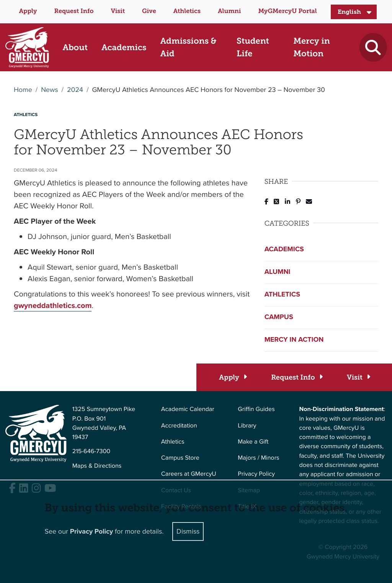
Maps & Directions (97, 466)
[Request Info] (296, 377)
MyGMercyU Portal (287, 11)
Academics (284, 249)
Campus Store (180, 458)
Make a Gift (253, 442)
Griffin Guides (256, 409)
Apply (28, 11)
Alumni (229, 11)
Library (247, 426)
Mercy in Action (294, 340)
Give (149, 11)
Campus (279, 317)
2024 (75, 90)
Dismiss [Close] (188, 531)
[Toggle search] (373, 47)
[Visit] (358, 377)
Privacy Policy (256, 474)
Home (23, 90)
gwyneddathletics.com (53, 305)
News (49, 90)
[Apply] (233, 377)
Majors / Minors (258, 458)
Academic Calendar (188, 409)
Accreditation (179, 426)
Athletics (187, 11)
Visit (118, 11)
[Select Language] (354, 12)
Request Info (74, 11)
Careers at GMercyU (189, 474)
